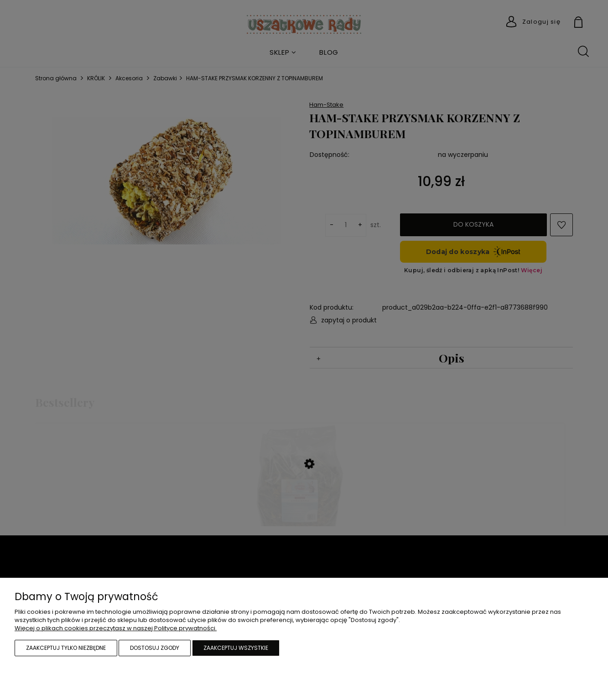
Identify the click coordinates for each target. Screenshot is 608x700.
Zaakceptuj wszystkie (236, 648)
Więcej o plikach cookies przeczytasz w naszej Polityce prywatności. (116, 628)
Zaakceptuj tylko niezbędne (66, 648)
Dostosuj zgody (155, 648)
